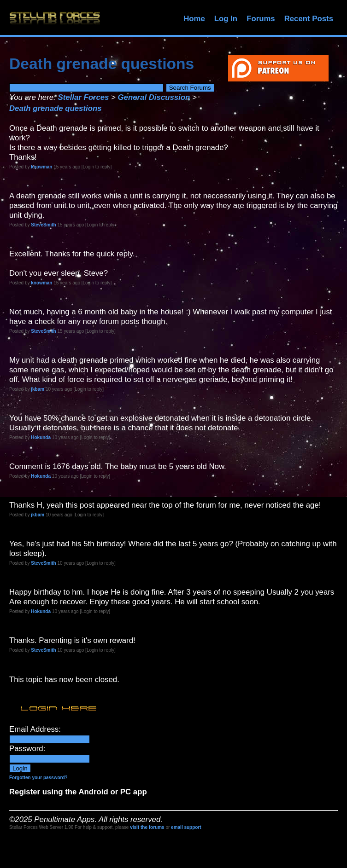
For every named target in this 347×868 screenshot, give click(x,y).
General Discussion (154, 97)
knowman (41, 167)
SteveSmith (43, 225)
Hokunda (41, 437)
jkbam (38, 389)
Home (194, 19)
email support (186, 827)
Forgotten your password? (38, 778)
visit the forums (147, 827)
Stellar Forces (83, 97)
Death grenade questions (55, 108)
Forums (261, 19)
